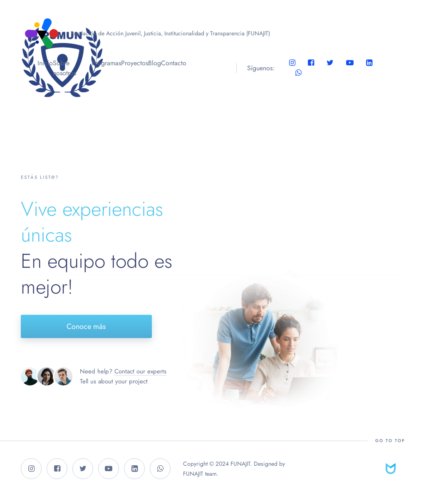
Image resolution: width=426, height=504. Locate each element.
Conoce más (86, 326)
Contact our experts (140, 371)
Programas (106, 63)
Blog (155, 63)
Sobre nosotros (64, 68)
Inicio (45, 63)
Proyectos (135, 63)
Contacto (174, 63)
